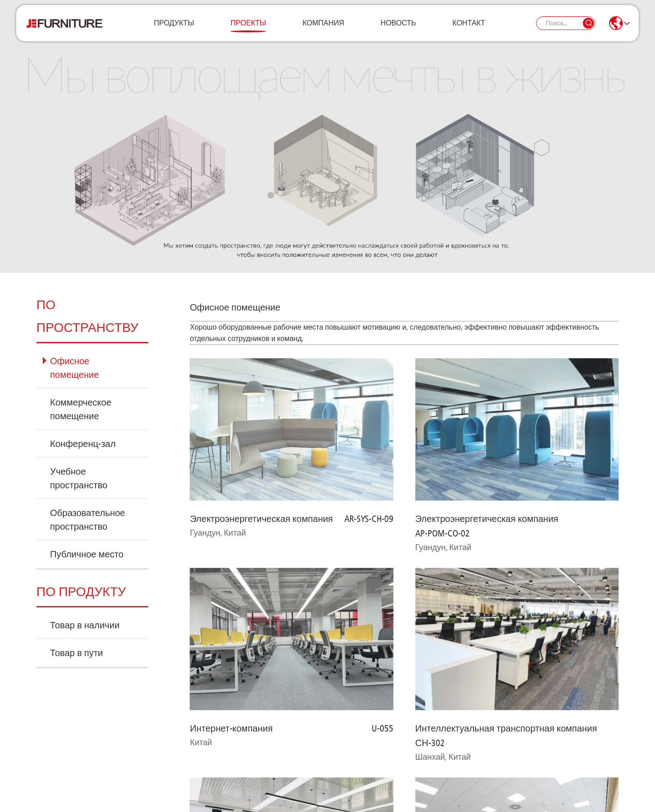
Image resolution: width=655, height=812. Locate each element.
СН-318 (379, 511)
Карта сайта (204, 796)
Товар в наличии (85, 625)
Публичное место (87, 554)
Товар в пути (76, 653)
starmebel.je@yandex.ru (373, 770)
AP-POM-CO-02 (443, 391)
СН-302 (430, 458)
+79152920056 (217, 770)
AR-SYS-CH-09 (369, 376)
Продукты (174, 29)
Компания (323, 29)
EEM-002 (603, 564)
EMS (386, 564)
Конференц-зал (83, 444)
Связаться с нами (88, 742)
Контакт (469, 29)
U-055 (383, 444)
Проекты (248, 29)
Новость (398, 29)
